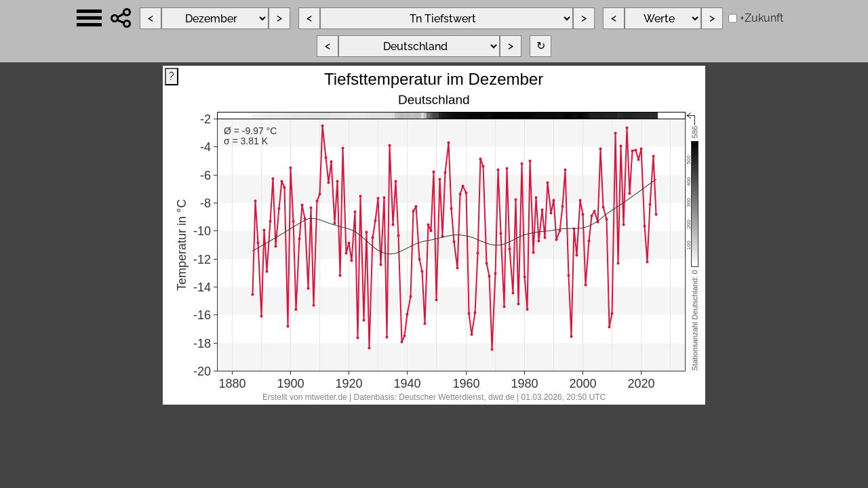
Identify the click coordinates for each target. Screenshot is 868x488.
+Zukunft (762, 18)
